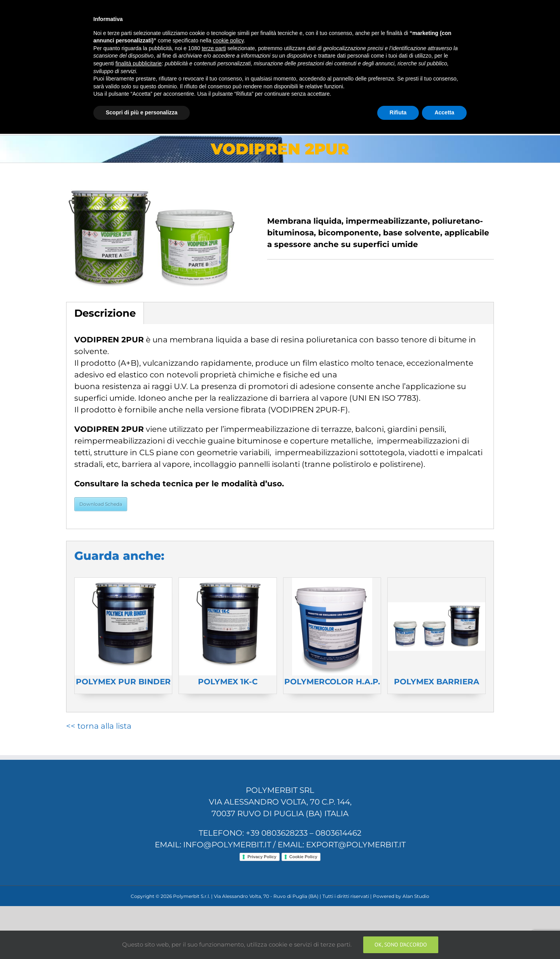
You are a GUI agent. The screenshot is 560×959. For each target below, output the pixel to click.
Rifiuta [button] (398, 938)
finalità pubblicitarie (139, 889)
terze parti (214, 873)
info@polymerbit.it (195, 8)
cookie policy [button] (228, 866)
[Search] (481, 104)
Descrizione (105, 313)
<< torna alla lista (99, 726)
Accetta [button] (444, 938)
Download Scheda (101, 504)
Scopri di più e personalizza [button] (142, 938)
